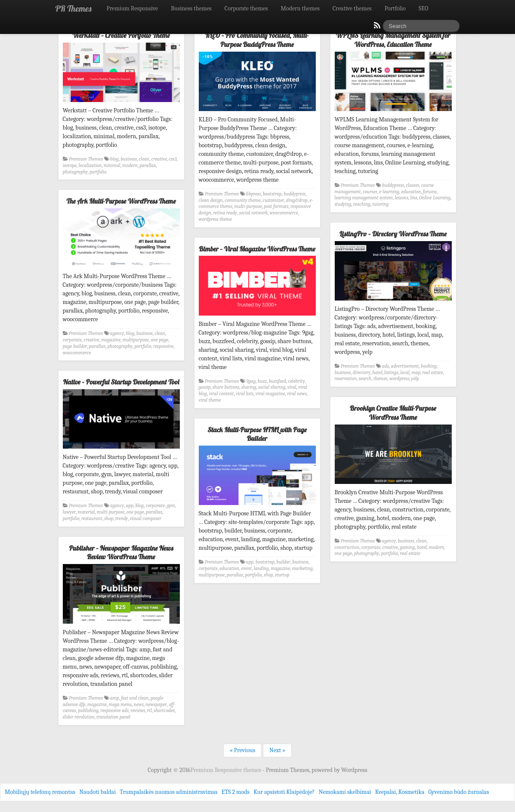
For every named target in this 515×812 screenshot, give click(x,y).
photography (75, 172)
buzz (262, 381)
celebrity (296, 381)
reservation (346, 379)
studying (343, 204)
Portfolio (395, 8)
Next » (277, 750)
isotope (70, 166)
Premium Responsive (132, 8)
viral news (297, 394)
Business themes (191, 8)
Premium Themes (86, 159)
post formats (276, 206)
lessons (401, 198)
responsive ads (115, 711)
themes (381, 379)
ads (385, 366)
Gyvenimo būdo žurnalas (459, 792)
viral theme (210, 400)
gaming (407, 547)
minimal (112, 166)
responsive (163, 346)
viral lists (245, 394)
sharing (249, 387)
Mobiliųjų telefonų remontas (40, 792)
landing (261, 569)
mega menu (120, 705)
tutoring (380, 204)
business (129, 159)
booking (429, 366)
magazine (111, 340)
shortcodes (164, 711)
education (411, 192)
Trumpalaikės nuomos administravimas (168, 792)
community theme (242, 200)
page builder (75, 346)
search (365, 379)
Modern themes (300, 8)
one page (159, 340)
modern (130, 166)
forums (430, 192)
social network (253, 213)
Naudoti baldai (97, 792)
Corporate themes (246, 8)
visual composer (146, 519)
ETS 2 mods (236, 792)
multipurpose (136, 340)
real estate (433, 373)
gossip (205, 387)
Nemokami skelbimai (345, 792)
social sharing (272, 387)
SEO (423, 8)
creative (159, 159)
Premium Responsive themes (227, 770)
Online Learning (435, 198)
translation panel (113, 717)
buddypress (295, 194)
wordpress (399, 379)
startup (282, 575)
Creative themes (352, 8)
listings (391, 373)
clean (144, 159)
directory (362, 373)
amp (115, 698)
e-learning (389, 192)
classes (412, 185)
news (139, 705)
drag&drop (297, 200)
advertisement (405, 366)
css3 (173, 159)
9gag (251, 381)
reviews (138, 711)
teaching (362, 204)
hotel (378, 373)
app (130, 506)
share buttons (226, 387)
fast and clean (135, 698)
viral (292, 387)
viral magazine (270, 394)
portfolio (98, 172)
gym (171, 506)
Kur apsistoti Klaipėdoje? (284, 792)
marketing (302, 569)
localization (90, 166)
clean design (211, 200)
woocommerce (284, 213)
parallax (148, 166)
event (246, 569)
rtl (150, 711)
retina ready (225, 213)
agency (117, 333)
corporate (72, 340)
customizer (273, 200)
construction (347, 547)
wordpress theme (215, 219)
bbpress (253, 194)
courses (370, 192)
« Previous (242, 750)
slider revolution (79, 717)
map (416, 373)
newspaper (156, 705)
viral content (222, 394)
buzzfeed (278, 381)
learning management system (364, 198)
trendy (122, 519)
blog (114, 159)
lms (414, 198)
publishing (88, 711)
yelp (415, 379)
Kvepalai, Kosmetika (400, 792)
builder (283, 562)
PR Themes (74, 8)
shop (109, 519)
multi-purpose (248, 206)
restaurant (92, 519)
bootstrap (272, 194)
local (405, 373)
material (86, 512)
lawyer (69, 512)
